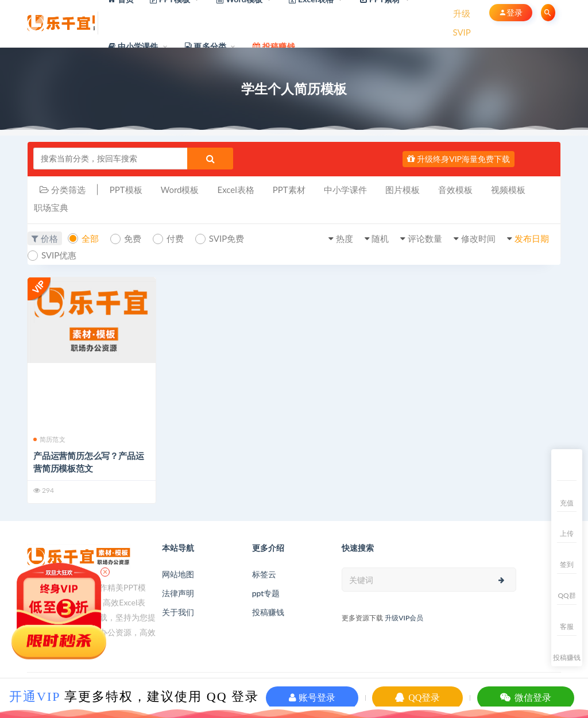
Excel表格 (235, 190)
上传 (567, 533)
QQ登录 (417, 698)
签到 (567, 564)
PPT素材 (289, 190)
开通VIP (35, 696)
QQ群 (566, 595)
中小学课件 (133, 46)
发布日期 (532, 238)
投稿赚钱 (268, 612)
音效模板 (455, 190)
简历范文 (49, 439)
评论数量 (425, 238)
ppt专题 (266, 593)
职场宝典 (51, 207)
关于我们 (178, 612)
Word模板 (180, 190)
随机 (380, 238)
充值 (567, 503)
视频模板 (508, 190)
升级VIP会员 (404, 618)
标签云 (264, 574)
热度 (345, 238)
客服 (567, 626)
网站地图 (178, 574)
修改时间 (478, 238)
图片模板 (403, 190)
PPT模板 (126, 190)
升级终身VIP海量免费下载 (459, 159)
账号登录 (312, 698)
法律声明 (178, 593)
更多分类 (206, 46)
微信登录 (526, 698)
